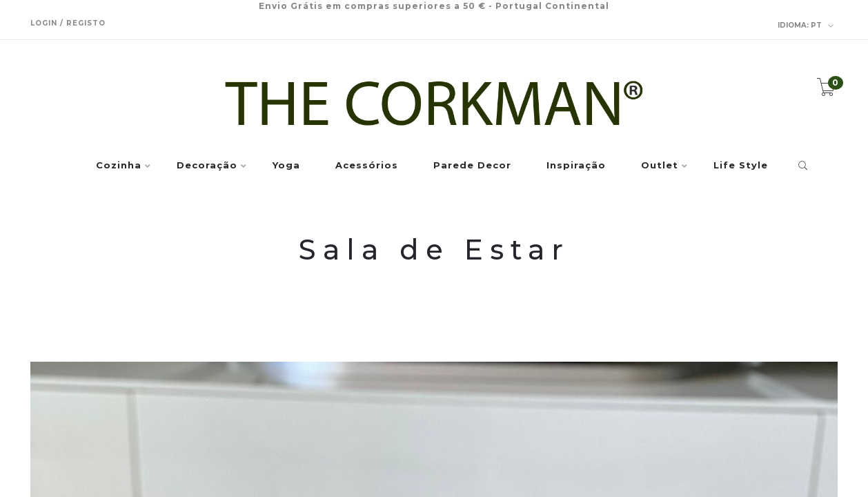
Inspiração (576, 166)
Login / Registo (68, 23)
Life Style (741, 166)
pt (806, 26)
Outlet (660, 166)
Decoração (207, 166)
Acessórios (367, 166)
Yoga (286, 166)
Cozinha (119, 166)
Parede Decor (472, 166)
